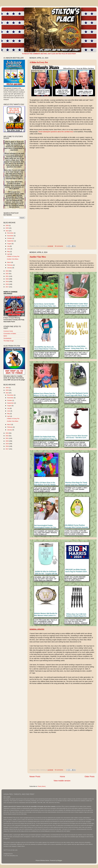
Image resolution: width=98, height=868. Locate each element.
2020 (7, 279)
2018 (7, 284)
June (9, 249)
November (10, 236)
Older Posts (90, 777)
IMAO (5, 336)
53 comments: (59, 770)
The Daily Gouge (9, 341)
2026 (7, 225)
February (10, 265)
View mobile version (62, 781)
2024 (7, 231)
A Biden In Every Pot (39, 62)
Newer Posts (35, 777)
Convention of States (10, 334)
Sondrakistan (7, 338)
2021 (7, 276)
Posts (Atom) (42, 786)
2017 (7, 287)
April (9, 254)
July (9, 246)
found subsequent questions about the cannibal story (56, 132)
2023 (7, 271)
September (11, 241)
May (9, 252)
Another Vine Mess (38, 257)
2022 (7, 274)
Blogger (60, 860)
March (9, 262)
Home (62, 777)
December (10, 233)
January (10, 268)
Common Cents (8, 331)
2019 (7, 281)
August (9, 244)
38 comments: (59, 246)
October (10, 238)
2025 (7, 228)
